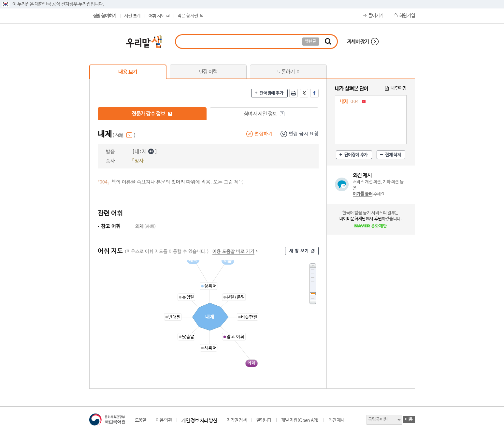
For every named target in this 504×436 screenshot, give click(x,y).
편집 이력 (208, 72)
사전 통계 (132, 16)
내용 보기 (128, 72)
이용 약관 (164, 420)
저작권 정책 (237, 420)
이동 (409, 420)
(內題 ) (124, 135)
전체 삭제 (393, 155)
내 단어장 (399, 88)
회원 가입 (407, 16)
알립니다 (264, 420)
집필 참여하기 (105, 16)
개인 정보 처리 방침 (199, 421)
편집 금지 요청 (304, 134)
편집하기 (264, 134)
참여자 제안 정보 (264, 114)
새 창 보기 (299, 251)
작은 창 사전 (190, 16)
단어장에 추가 (271, 93)
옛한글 (311, 42)
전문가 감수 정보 (152, 114)
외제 (146, 226)
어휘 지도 (159, 16)
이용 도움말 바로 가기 (233, 252)
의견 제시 (336, 420)
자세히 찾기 (358, 42)
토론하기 (288, 72)
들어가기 (376, 16)
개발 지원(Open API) (300, 420)
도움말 (141, 420)
